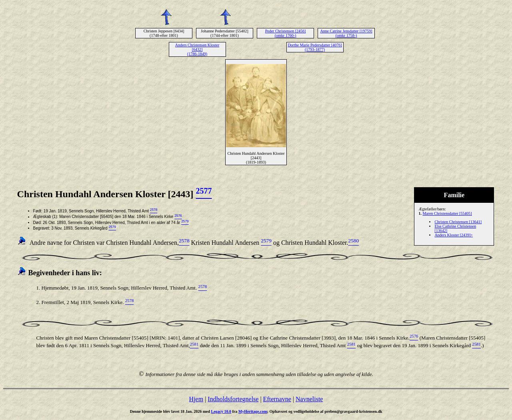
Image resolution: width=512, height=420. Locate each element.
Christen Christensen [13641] (458, 222)
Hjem (196, 399)
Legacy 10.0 (221, 411)
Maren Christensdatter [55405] (447, 213)
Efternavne (277, 399)
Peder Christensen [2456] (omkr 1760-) (286, 33)
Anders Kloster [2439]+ (454, 235)
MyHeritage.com (253, 411)
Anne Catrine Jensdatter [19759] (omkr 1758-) (346, 33)
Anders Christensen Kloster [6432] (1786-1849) (197, 49)
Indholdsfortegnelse (233, 399)
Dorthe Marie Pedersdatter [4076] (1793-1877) (315, 47)
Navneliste (309, 399)
